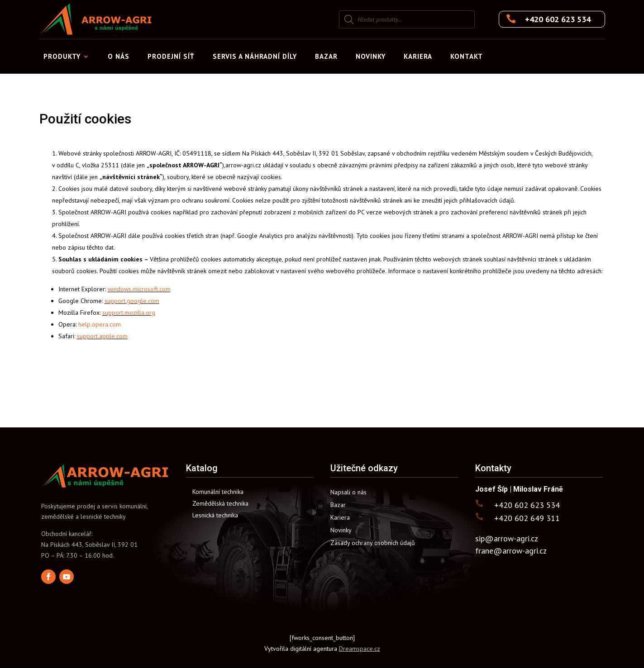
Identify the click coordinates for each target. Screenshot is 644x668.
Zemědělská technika (220, 503)
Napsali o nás (348, 492)
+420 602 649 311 (527, 518)
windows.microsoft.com (139, 289)
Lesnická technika (215, 515)
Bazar (326, 56)
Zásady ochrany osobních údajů (373, 543)
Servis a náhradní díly (255, 56)
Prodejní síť (171, 56)
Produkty (62, 56)
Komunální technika (218, 492)
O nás (119, 56)
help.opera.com (100, 324)
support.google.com (132, 301)
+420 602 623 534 (558, 19)
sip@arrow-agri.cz (507, 538)
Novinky (371, 56)
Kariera (418, 56)
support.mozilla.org (129, 313)
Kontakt (467, 56)
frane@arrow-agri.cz (511, 551)
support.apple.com (102, 336)
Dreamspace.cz (360, 649)
